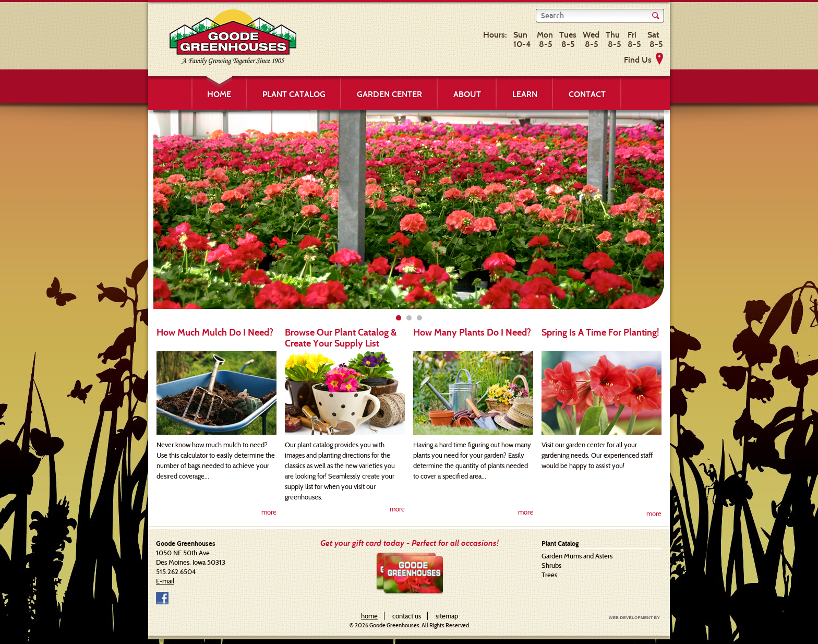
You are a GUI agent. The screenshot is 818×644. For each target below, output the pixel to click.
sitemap (447, 616)
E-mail (165, 581)
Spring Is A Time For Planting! (600, 332)
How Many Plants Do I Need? (472, 332)
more (269, 512)
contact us (407, 616)
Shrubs (551, 565)
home (369, 616)
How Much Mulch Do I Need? (215, 332)
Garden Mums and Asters (577, 556)
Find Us (638, 60)
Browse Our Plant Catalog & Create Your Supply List (341, 338)
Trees (549, 575)
